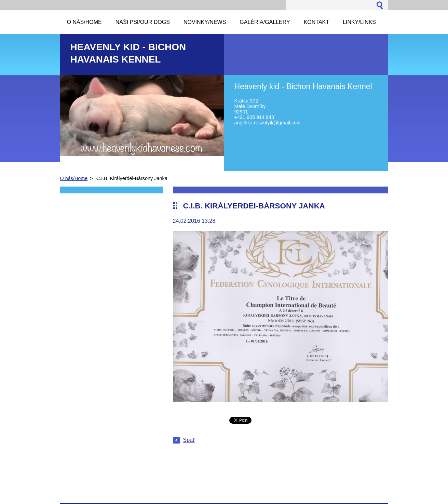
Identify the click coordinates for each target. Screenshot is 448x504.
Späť (189, 440)
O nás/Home (74, 178)
